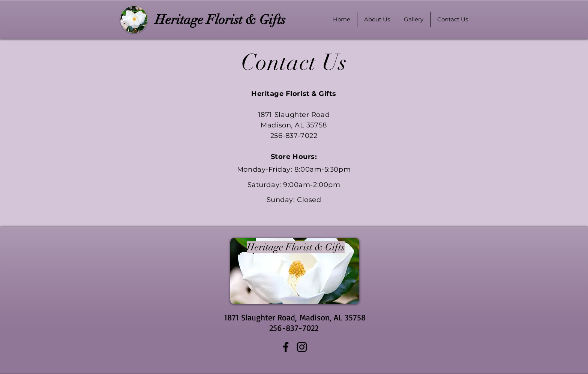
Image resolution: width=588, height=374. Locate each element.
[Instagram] (302, 347)
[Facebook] (286, 347)
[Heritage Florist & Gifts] (220, 20)
